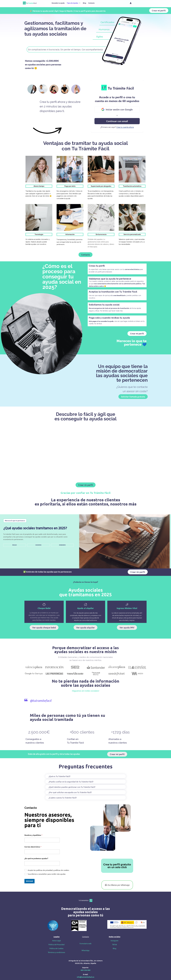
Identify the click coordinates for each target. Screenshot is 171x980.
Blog (115, 948)
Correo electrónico (33, 847)
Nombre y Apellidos (33, 835)
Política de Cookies (56, 948)
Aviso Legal (56, 941)
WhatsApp (85, 950)
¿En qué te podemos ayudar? (36, 858)
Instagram (115, 941)
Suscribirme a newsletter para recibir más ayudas (47, 874)
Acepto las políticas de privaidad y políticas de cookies (48, 870)
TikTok (115, 944)
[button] (74, 3)
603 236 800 (86, 970)
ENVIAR (29, 881)
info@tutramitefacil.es (86, 977)
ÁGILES (15, 545)
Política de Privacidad (56, 944)
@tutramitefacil (41, 701)
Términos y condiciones (56, 952)
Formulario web (85, 943)
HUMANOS (62, 545)
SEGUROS (38, 545)
